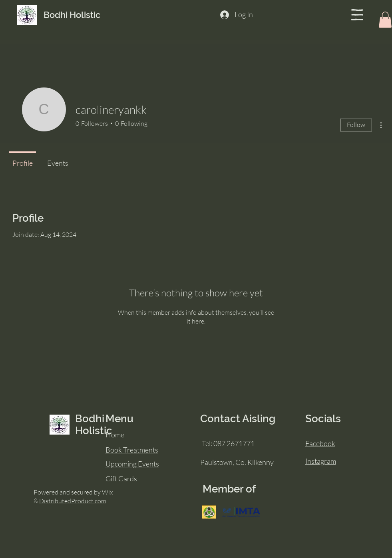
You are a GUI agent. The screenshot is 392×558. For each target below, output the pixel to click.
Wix (107, 492)
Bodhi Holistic (72, 15)
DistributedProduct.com (73, 501)
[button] (357, 15)
